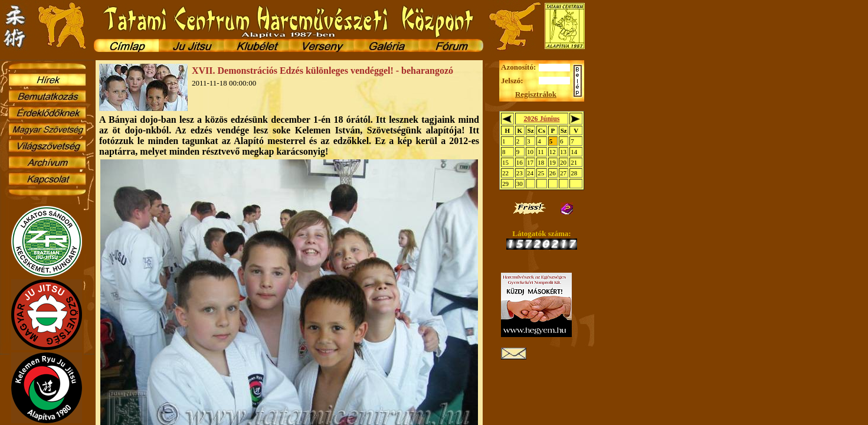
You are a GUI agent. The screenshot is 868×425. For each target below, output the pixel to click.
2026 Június (541, 119)
